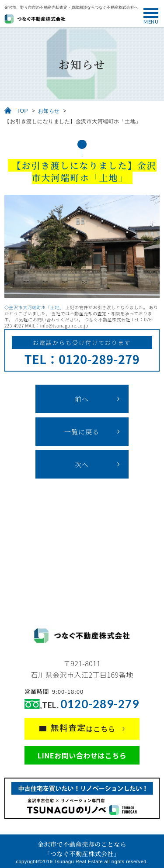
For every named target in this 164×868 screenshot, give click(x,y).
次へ (82, 464)
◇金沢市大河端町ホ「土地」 (34, 307)
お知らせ (49, 111)
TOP (22, 111)
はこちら (83, 728)
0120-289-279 (100, 704)
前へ (82, 399)
